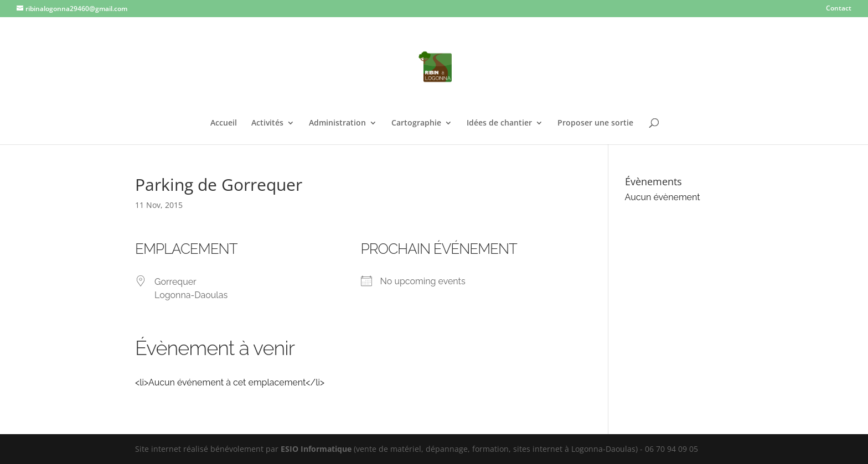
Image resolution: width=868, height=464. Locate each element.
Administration (337, 123)
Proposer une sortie (595, 123)
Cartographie (416, 123)
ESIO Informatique (316, 449)
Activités (267, 123)
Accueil (224, 123)
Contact (839, 9)
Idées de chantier (499, 123)
